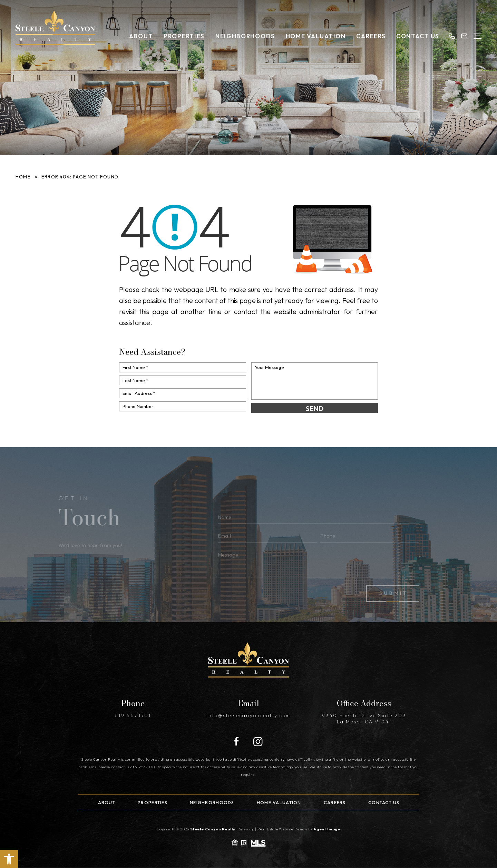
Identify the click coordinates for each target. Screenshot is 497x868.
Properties (184, 36)
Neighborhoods (245, 36)
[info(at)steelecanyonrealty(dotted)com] (464, 36)
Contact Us (418, 36)
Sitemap (247, 829)
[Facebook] (236, 742)
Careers (371, 36)
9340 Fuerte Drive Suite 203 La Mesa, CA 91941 (364, 719)
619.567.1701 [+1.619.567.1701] (133, 715)
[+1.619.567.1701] (452, 36)
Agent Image (327, 829)
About (141, 36)
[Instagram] (258, 742)
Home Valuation (316, 36)
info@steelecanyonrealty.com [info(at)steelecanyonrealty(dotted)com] (248, 715)
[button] (9, 859)
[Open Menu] (477, 36)
